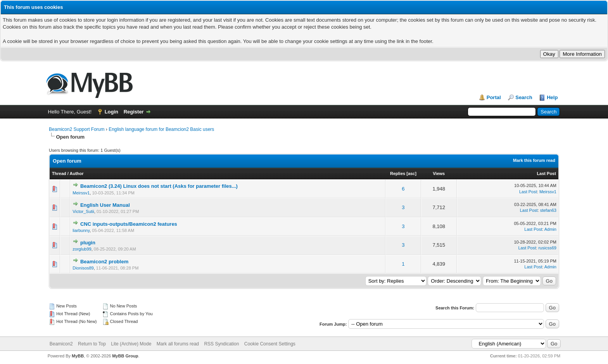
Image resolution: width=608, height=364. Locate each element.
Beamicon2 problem (104, 262)
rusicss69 (547, 248)
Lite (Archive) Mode (131, 344)
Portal (494, 97)
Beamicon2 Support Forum (77, 129)
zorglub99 (82, 249)
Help (552, 97)
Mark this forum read (534, 160)
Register (134, 112)
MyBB (78, 356)
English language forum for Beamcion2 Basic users (161, 129)
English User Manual (105, 205)
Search (524, 97)
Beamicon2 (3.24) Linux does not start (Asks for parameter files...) (159, 186)
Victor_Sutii (83, 211)
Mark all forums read (178, 344)
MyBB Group (125, 356)
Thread (59, 173)
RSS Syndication (221, 344)
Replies (398, 173)
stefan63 (548, 210)
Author (77, 173)
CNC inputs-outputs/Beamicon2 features (129, 224)
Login (111, 112)
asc (411, 173)
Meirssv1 (81, 193)
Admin (550, 229)
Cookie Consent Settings (270, 344)
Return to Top (92, 344)
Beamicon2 (61, 344)
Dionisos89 (83, 268)
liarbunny (81, 230)
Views (439, 173)
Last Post (546, 173)
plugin (88, 243)
